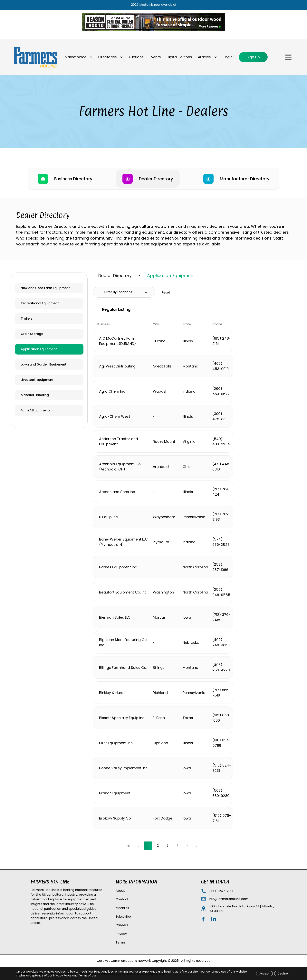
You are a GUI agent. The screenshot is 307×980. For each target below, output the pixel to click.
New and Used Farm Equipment (45, 288)
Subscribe (123, 917)
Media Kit (123, 908)
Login (228, 57)
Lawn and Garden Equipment (44, 364)
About (120, 891)
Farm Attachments (36, 410)
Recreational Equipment (40, 303)
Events (155, 57)
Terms (121, 942)
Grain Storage (32, 334)
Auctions (136, 57)
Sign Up (253, 57)
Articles (204, 57)
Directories (107, 57)
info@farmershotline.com (228, 899)
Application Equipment (39, 349)
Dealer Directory (115, 276)
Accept (264, 974)
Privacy (121, 934)
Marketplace (76, 57)
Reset (166, 292)
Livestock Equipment (37, 380)
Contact (122, 899)
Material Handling (35, 395)
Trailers (27, 319)
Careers (122, 925)
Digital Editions (179, 57)
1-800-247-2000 (221, 891)
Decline (283, 974)
